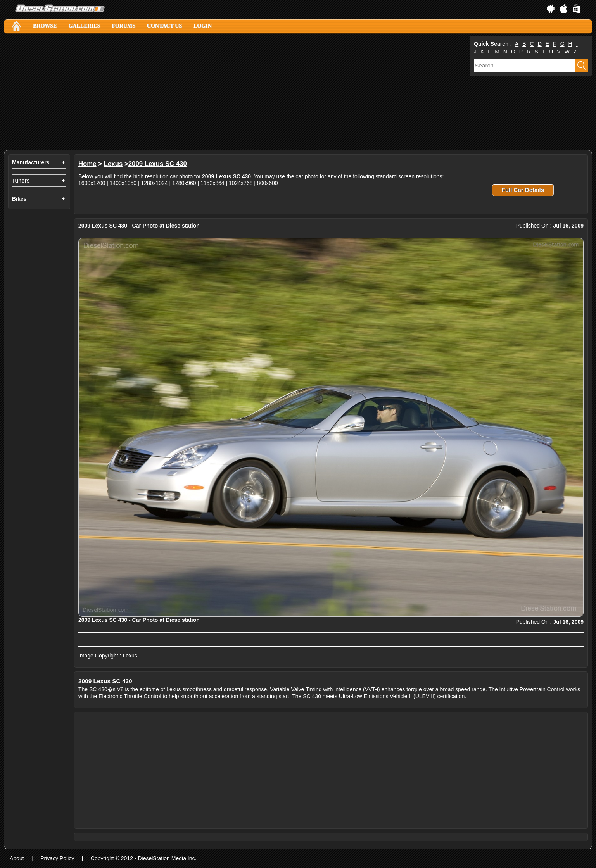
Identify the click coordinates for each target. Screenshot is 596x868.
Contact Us (164, 26)
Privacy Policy (57, 858)
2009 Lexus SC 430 (158, 164)
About (17, 858)
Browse (45, 26)
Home (87, 164)
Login (203, 26)
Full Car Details (523, 190)
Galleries (84, 26)
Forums (124, 26)
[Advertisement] (236, 92)
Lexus (113, 164)
